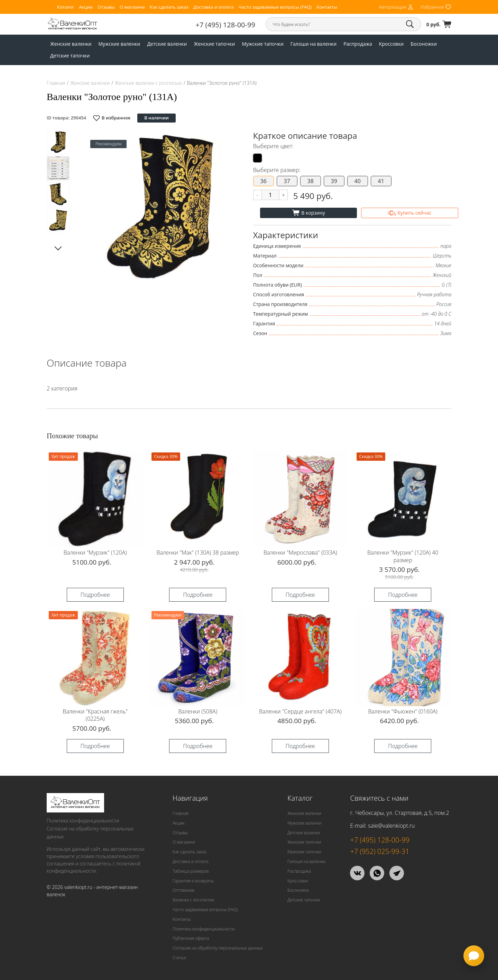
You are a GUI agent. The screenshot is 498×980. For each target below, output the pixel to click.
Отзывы (106, 7)
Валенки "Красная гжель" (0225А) (95, 715)
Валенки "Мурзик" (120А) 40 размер (403, 556)
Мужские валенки (119, 44)
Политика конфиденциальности (83, 821)
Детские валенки (167, 44)
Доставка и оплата (214, 7)
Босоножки (424, 44)
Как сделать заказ (169, 7)
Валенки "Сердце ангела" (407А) (300, 711)
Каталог (66, 7)
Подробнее (95, 595)
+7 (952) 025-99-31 (380, 851)
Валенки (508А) (198, 711)
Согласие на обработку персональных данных (90, 833)
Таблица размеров (191, 871)
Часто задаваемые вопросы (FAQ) (275, 7)
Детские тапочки (70, 56)
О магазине (132, 7)
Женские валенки (71, 44)
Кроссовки (391, 44)
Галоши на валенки (313, 44)
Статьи (179, 958)
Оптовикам (183, 890)
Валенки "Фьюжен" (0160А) (403, 711)
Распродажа (358, 44)
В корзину (308, 213)
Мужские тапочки (262, 44)
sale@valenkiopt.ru (391, 826)
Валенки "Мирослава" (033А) (300, 552)
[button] (229, 208)
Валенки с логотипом (193, 900)
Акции (86, 7)
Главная (56, 83)
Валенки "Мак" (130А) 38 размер (198, 552)
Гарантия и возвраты (193, 881)
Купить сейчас (410, 213)
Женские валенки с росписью (148, 83)
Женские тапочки (215, 44)
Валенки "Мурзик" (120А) (95, 552)
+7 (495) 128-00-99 (225, 25)
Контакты (327, 7)
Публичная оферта (191, 938)
